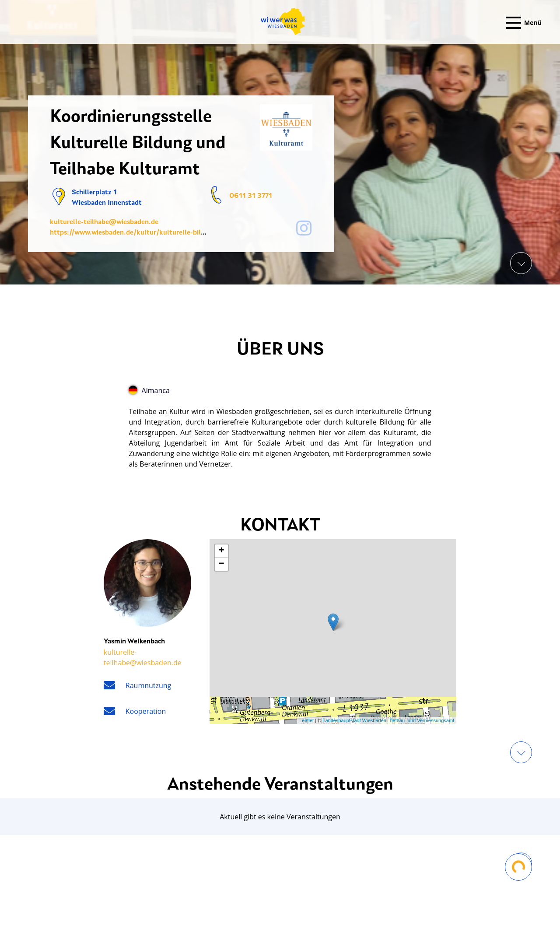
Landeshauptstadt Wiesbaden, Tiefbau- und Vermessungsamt (388, 720)
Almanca (149, 390)
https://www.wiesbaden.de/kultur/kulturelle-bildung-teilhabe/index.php (164, 233)
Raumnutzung (149, 685)
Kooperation (146, 711)
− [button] (222, 564)
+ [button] (222, 551)
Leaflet (306, 720)
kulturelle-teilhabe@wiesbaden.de (104, 222)
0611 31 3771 (251, 196)
